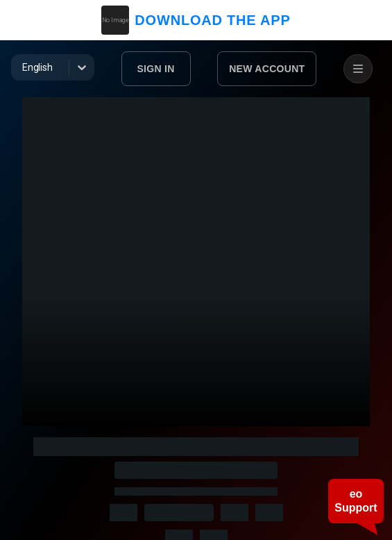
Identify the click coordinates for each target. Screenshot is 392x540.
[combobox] (23, 67)
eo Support (356, 501)
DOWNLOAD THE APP (196, 20)
